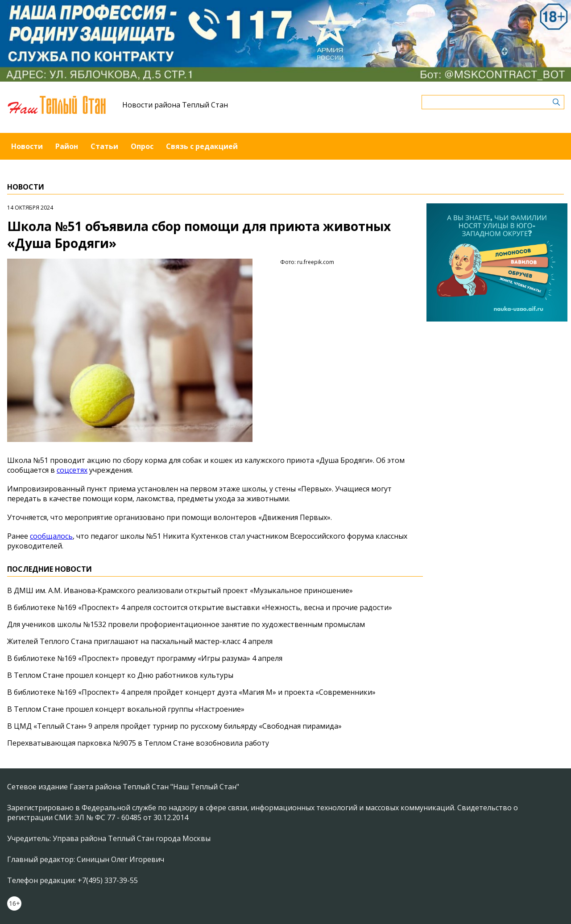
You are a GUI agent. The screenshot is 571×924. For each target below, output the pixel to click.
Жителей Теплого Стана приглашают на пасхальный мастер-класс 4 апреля (140, 641)
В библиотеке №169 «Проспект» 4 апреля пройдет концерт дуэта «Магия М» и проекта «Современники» (191, 692)
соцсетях (72, 470)
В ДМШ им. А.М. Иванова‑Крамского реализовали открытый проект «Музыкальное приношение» (180, 590)
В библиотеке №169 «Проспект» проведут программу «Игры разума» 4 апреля (145, 658)
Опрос (142, 146)
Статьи (104, 146)
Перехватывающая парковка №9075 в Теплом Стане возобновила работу (138, 743)
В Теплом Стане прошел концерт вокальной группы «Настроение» (126, 709)
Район (67, 146)
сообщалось (51, 536)
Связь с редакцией (202, 146)
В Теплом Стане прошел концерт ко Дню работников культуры (120, 675)
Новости (27, 146)
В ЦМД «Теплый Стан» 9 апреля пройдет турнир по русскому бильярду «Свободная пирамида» (174, 726)
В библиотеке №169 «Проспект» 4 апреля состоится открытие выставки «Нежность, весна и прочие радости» (200, 607)
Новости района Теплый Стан (175, 105)
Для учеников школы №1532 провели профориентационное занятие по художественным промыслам (186, 624)
